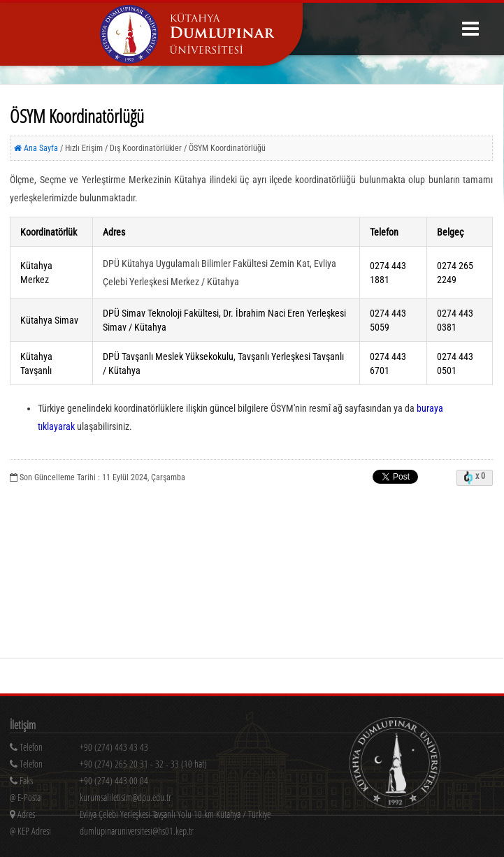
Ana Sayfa (36, 148)
